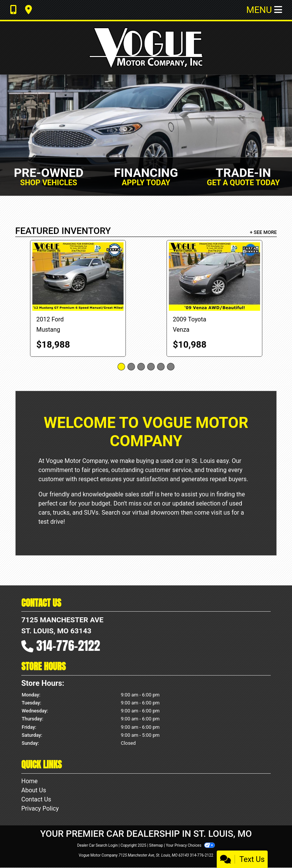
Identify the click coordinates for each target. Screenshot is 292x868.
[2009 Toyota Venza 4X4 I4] (214, 277)
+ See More (263, 232)
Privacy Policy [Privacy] (40, 808)
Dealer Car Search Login (98, 845)
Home (29, 781)
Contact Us (36, 799)
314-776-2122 (68, 646)
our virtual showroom (150, 513)
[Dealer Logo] (146, 48)
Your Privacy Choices (190, 845)
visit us (221, 513)
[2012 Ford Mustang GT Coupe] (78, 277)
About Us (34, 790)
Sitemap (156, 845)
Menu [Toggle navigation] (264, 10)
